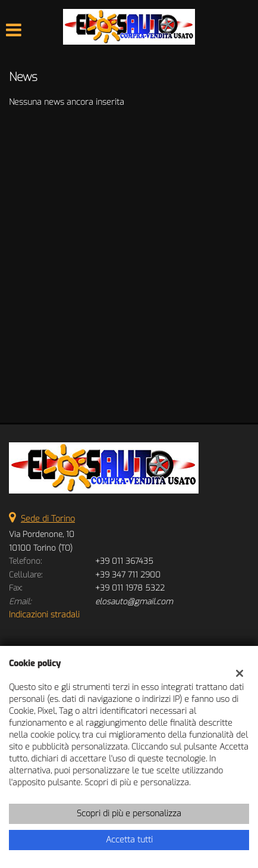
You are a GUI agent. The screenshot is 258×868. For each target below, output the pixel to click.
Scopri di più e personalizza (129, 814)
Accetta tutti (129, 840)
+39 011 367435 (124, 561)
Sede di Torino (48, 519)
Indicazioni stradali (44, 615)
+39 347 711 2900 (128, 575)
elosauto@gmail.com (134, 602)
